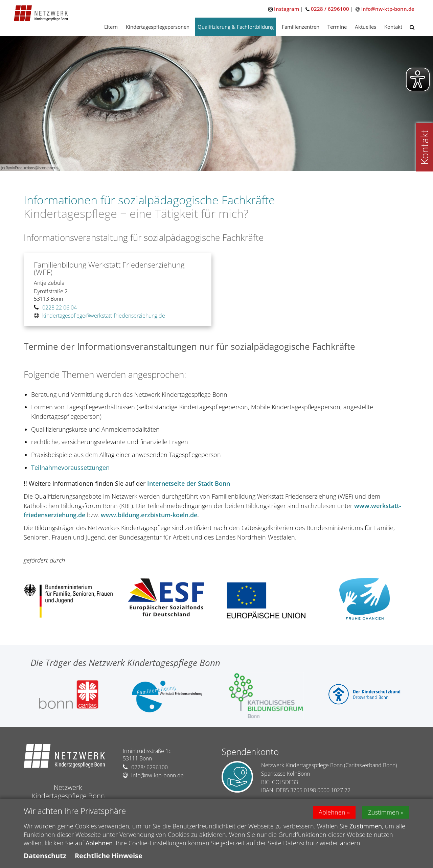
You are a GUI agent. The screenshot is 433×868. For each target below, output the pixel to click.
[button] (412, 27)
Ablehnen (332, 814)
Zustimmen (384, 814)
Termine (337, 27)
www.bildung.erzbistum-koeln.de (149, 515)
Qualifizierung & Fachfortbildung (236, 27)
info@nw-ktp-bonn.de (388, 9)
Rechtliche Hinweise (109, 858)
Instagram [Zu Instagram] (287, 9)
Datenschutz (45, 858)
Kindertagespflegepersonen (158, 27)
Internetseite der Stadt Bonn (189, 483)
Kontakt (393, 27)
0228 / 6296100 (330, 9)
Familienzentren (301, 27)
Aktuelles (366, 27)
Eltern (111, 27)
